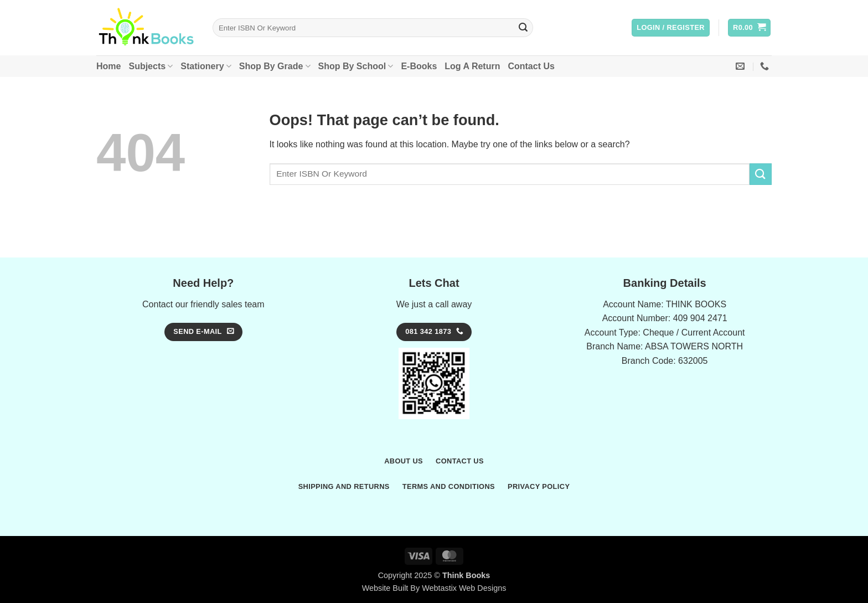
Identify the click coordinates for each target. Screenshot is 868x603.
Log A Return (472, 66)
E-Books (419, 66)
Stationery (206, 66)
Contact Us (531, 66)
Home (108, 66)
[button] (671, 28)
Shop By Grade (275, 66)
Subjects (151, 66)
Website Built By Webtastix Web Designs (434, 588)
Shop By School (356, 66)
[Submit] (523, 28)
